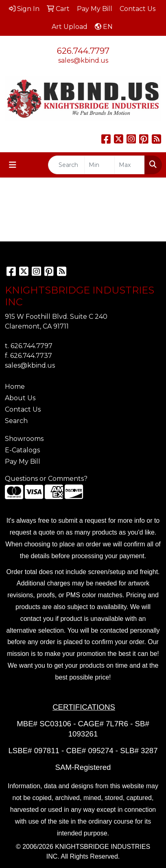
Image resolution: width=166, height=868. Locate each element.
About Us (20, 398)
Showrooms (24, 439)
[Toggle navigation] (13, 165)
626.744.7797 (83, 51)
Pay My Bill (23, 461)
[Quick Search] (66, 165)
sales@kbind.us (83, 60)
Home (15, 387)
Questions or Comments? (46, 479)
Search (16, 421)
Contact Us (23, 409)
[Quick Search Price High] (130, 165)
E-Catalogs (22, 450)
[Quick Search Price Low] (99, 165)
